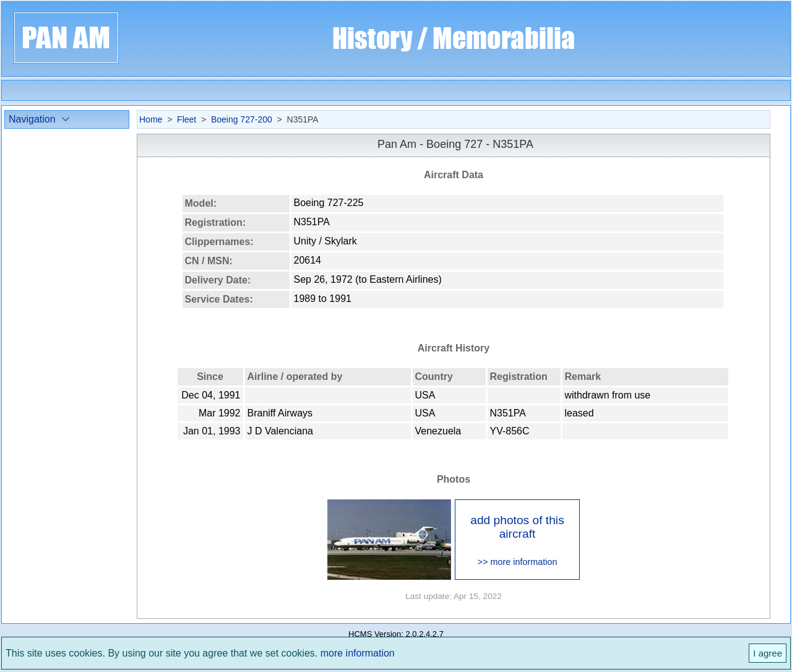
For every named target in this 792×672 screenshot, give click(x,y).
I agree (768, 653)
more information (358, 653)
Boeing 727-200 (242, 119)
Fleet (187, 119)
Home (151, 119)
